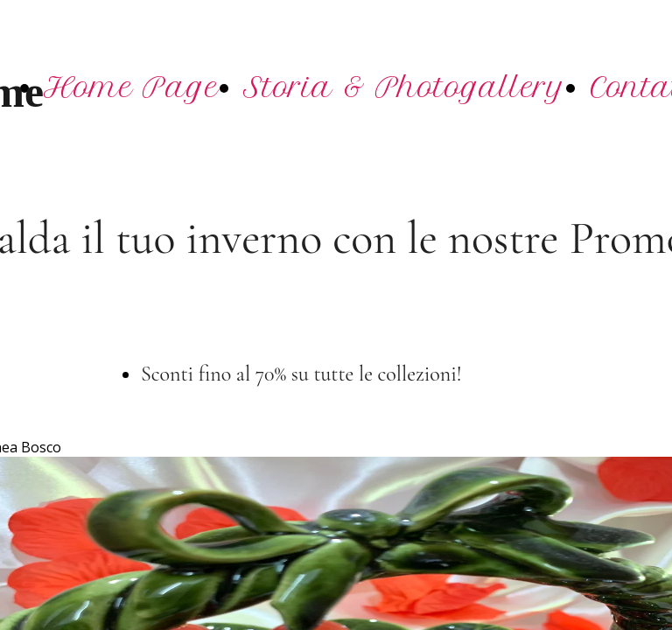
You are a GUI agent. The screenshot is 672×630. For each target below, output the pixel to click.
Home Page (131, 87)
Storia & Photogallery (404, 87)
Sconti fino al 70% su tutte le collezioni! (304, 374)
